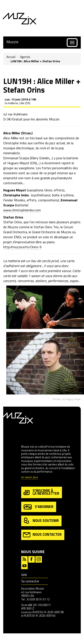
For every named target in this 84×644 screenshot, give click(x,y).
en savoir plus (30, 477)
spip (24, 574)
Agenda (25, 57)
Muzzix (12, 42)
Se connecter (30, 581)
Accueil (11, 57)
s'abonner (38, 507)
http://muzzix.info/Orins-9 (22, 247)
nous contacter (42, 535)
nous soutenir (41, 521)
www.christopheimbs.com (22, 210)
